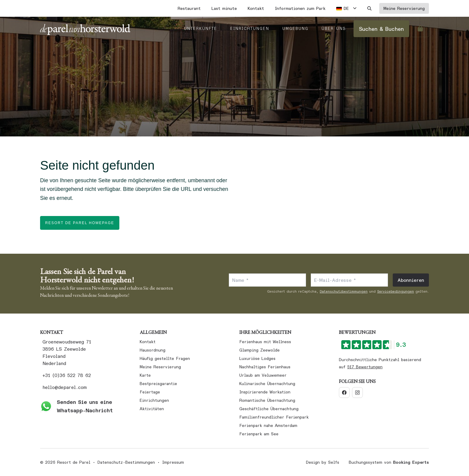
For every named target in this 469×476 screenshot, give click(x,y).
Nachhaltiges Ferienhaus (265, 367)
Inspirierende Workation (265, 392)
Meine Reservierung (160, 367)
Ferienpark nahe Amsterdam (268, 425)
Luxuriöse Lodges (257, 358)
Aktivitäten (152, 409)
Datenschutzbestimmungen (344, 291)
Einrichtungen (154, 400)
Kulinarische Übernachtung (267, 384)
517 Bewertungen (365, 367)
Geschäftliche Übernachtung (269, 409)
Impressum (173, 462)
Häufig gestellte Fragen (165, 358)
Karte (145, 375)
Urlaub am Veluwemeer (263, 375)
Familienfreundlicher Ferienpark (274, 417)
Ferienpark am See (259, 434)
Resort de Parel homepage (80, 223)
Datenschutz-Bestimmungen (126, 462)
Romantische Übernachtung (267, 400)
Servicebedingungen (396, 291)
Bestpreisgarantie (158, 384)
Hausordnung (153, 350)
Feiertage (150, 392)
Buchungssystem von (389, 462)
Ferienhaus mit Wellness (265, 342)
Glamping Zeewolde (259, 350)
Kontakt (148, 342)
